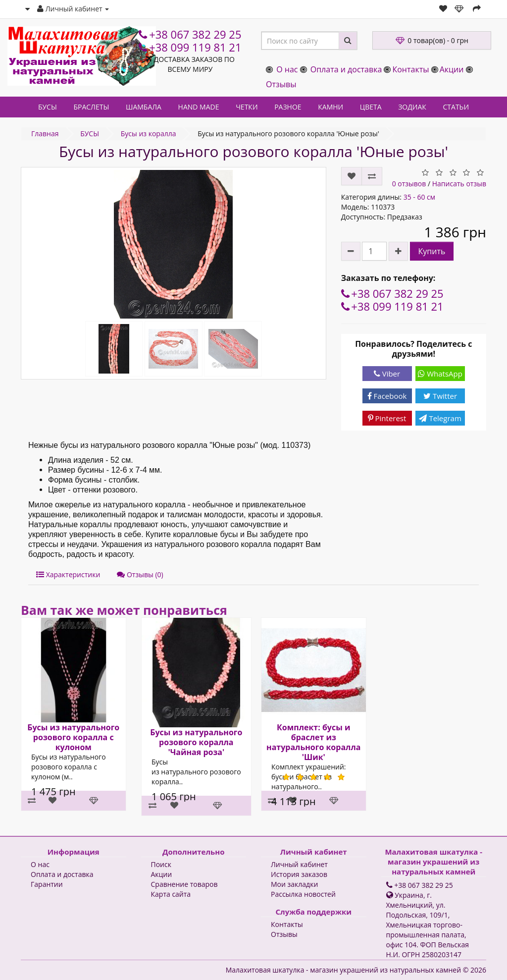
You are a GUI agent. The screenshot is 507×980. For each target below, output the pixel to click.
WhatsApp (440, 374)
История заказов (299, 874)
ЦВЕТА (371, 107)
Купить (432, 251)
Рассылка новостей (303, 894)
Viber (387, 374)
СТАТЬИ (456, 107)
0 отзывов (409, 184)
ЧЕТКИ (247, 107)
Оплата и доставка (346, 69)
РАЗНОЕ (288, 107)
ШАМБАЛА (144, 107)
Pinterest (387, 418)
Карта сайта (171, 894)
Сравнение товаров (184, 884)
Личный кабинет (299, 864)
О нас (287, 69)
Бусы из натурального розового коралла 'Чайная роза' (196, 742)
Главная (45, 134)
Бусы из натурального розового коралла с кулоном (73, 737)
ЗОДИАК (412, 107)
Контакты (410, 69)
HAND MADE (199, 107)
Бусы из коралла (149, 134)
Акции (452, 69)
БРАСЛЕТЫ (91, 107)
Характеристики (68, 574)
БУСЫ (48, 107)
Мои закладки (294, 884)
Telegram (440, 418)
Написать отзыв (459, 184)
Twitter (440, 396)
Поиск (161, 864)
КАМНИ (330, 107)
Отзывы (281, 84)
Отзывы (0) (140, 574)
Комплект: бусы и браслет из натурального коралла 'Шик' (313, 742)
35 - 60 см (419, 197)
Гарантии (47, 884)
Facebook (387, 396)
